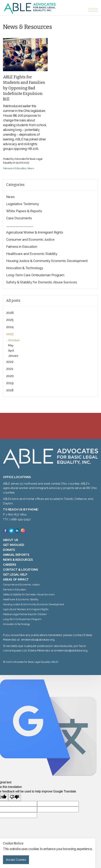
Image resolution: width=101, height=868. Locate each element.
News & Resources (18, 560)
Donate (9, 550)
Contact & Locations (20, 570)
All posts (13, 301)
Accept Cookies (16, 860)
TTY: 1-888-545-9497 (17, 519)
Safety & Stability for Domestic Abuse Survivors (42, 282)
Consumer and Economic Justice (30, 240)
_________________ (20, 225)
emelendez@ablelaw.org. (71, 651)
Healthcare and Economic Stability (32, 254)
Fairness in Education (15, 168)
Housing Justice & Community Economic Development (47, 261)
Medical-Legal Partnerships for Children (25, 614)
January (13, 356)
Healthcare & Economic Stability (21, 599)
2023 (10, 334)
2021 (10, 369)
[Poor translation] (14, 797)
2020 (10, 376)
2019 (10, 383)
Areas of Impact (16, 580)
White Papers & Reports (24, 211)
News (31, 168)
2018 (10, 390)
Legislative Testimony (23, 204)
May (11, 345)
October (14, 340)
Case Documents (19, 218)
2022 (10, 362)
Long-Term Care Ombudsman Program (35, 275)
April (11, 351)
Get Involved (13, 545)
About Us (11, 540)
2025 (10, 320)
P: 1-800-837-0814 (15, 514)
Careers (10, 565)
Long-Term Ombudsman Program (22, 619)
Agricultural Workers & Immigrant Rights (26, 609)
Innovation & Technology (25, 268)
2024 (10, 327)
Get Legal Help (15, 575)
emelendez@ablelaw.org (38, 640)
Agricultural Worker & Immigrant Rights (35, 232)
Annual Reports (16, 555)
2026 (10, 313)
